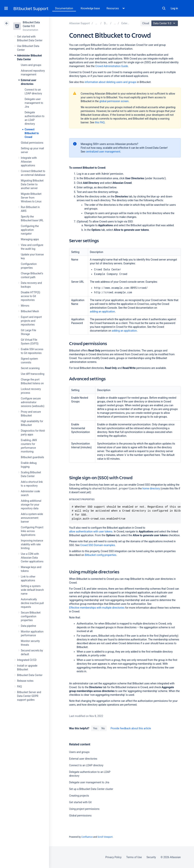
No (103, 728)
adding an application (102, 312)
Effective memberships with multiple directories (97, 608)
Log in (174, 8)
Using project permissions (84, 809)
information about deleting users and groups (110, 82)
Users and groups (31, 65)
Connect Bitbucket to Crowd (32, 133)
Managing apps (30, 239)
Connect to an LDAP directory (86, 765)
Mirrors (25, 306)
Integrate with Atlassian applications (29, 162)
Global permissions (32, 143)
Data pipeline (28, 626)
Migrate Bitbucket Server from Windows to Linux (31, 198)
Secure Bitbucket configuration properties (31, 616)
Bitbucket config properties (101, 555)
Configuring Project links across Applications (32, 531)
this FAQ (100, 122)
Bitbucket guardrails (32, 457)
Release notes (25, 681)
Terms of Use (134, 857)
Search (164, 8)
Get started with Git (80, 802)
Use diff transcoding (33, 374)
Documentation (64, 8)
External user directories (83, 759)
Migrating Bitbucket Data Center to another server (32, 184)
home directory (151, 488)
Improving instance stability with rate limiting (32, 544)
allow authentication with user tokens (91, 531)
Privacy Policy (113, 857)
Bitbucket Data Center (30, 675)
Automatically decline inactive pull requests (32, 603)
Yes (95, 728)
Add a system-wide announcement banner (32, 518)
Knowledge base (90, 8)
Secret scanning (30, 368)
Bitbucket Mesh (30, 311)
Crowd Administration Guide (112, 66)
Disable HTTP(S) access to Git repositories (31, 296)
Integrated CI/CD (27, 660)
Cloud (146, 23)
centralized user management (103, 152)
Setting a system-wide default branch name (32, 590)
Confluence (87, 837)
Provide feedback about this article (131, 728)
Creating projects (79, 796)
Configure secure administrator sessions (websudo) (33, 402)
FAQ (19, 686)
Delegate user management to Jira (34, 103)
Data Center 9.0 (165, 23)
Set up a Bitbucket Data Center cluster (91, 789)
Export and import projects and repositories (31, 321)
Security (151, 857)
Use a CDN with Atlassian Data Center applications (32, 558)
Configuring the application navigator (30, 230)
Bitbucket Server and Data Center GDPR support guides (29, 696)
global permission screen (114, 101)
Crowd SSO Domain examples (97, 545)
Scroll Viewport (105, 837)
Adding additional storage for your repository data (31, 505)
